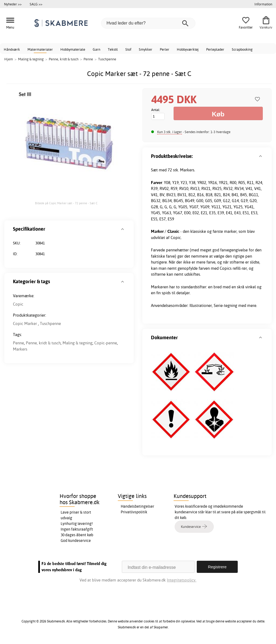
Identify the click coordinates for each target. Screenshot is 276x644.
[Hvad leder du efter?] (148, 23)
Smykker (146, 49)
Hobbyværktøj (188, 49)
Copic (18, 304)
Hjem (9, 59)
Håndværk (12, 49)
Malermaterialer (40, 49)
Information (263, 4)
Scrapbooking (242, 49)
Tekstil (113, 49)
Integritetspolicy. (182, 580)
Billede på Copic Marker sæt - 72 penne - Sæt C (66, 203)
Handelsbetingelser (137, 506)
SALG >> (36, 4)
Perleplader (215, 49)
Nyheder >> (13, 4)
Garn (96, 49)
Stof (128, 49)
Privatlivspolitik (134, 512)
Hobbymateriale (73, 49)
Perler (165, 49)
